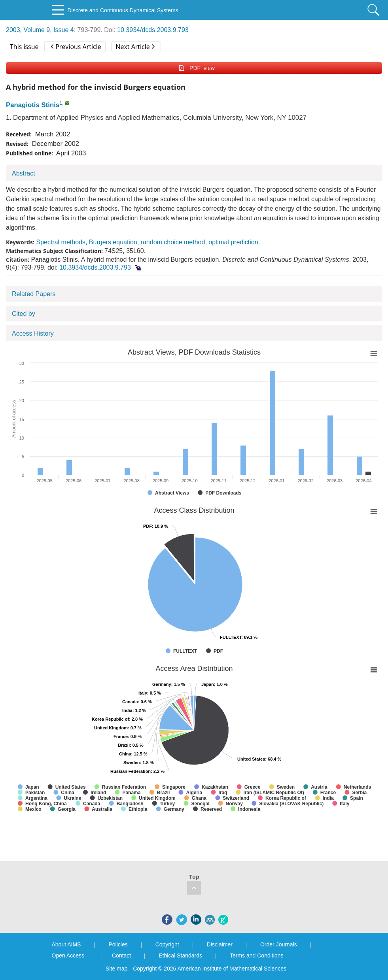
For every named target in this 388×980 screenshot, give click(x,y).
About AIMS (66, 944)
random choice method (173, 242)
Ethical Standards (180, 955)
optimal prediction (233, 242)
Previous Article (76, 47)
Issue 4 (64, 30)
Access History (33, 333)
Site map (116, 969)
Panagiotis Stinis (33, 105)
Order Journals (279, 944)
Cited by (24, 314)
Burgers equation (113, 242)
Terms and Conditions (256, 955)
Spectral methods (61, 242)
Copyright (167, 944)
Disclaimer (220, 944)
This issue (24, 47)
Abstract (24, 173)
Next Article (135, 47)
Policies (118, 944)
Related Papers (34, 294)
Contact (121, 955)
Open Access (68, 955)
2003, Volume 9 (28, 30)
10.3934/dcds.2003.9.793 (153, 30)
